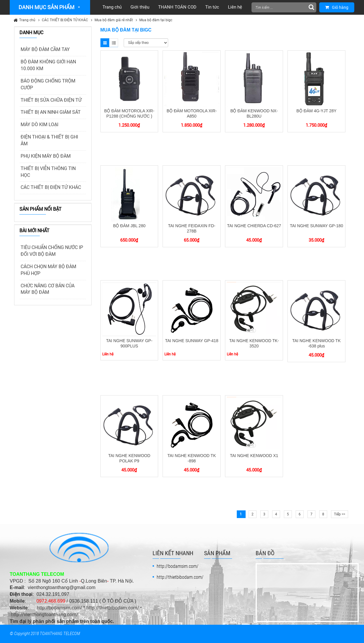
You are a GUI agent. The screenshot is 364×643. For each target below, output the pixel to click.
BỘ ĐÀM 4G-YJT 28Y (317, 111)
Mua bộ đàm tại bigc (156, 20)
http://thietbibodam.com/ (113, 608)
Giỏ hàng (337, 7)
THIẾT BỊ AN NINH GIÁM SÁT (51, 112)
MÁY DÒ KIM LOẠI (39, 125)
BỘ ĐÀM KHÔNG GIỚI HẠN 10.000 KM (48, 65)
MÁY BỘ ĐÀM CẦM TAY (45, 49)
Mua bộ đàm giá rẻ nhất (114, 20)
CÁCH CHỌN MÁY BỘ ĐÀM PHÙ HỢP (48, 270)
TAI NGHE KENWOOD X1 (254, 456)
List (114, 43)
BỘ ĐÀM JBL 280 (129, 226)
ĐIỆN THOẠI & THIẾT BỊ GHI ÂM (49, 140)
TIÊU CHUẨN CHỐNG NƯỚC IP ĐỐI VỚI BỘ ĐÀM (52, 251)
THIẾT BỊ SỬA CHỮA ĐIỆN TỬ (51, 100)
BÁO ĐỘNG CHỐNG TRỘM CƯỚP (48, 84)
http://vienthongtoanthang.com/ (45, 615)
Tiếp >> (340, 514)
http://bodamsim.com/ (59, 608)
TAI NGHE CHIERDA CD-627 (254, 226)
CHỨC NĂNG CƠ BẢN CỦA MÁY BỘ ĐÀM (48, 289)
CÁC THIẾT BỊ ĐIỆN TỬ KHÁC (65, 20)
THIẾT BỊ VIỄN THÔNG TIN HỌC (48, 172)
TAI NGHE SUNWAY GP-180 (316, 226)
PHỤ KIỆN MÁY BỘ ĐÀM (46, 156)
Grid (105, 43)
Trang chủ (27, 20)
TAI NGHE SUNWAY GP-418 (192, 341)
